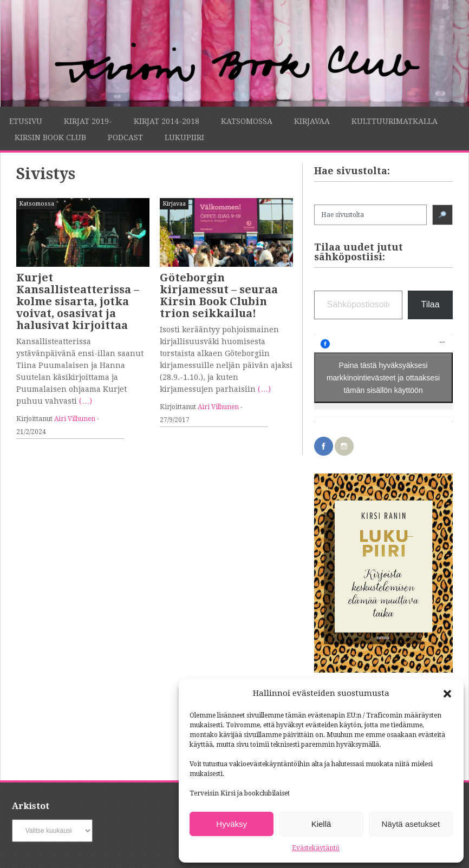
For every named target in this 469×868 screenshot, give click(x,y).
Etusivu (26, 121)
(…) (86, 401)
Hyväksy (232, 824)
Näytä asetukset (411, 824)
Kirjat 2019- (88, 121)
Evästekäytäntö (316, 848)
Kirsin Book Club (50, 137)
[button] (447, 694)
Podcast (125, 137)
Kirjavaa (312, 121)
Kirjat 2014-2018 (167, 121)
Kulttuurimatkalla (395, 121)
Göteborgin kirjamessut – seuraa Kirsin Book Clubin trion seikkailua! (219, 295)
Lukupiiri (184, 137)
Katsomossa (247, 121)
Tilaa (430, 304)
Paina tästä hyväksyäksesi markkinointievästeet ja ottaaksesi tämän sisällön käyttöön (383, 378)
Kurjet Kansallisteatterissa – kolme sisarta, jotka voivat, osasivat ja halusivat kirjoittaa (78, 301)
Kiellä (321, 824)
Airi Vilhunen (75, 419)
